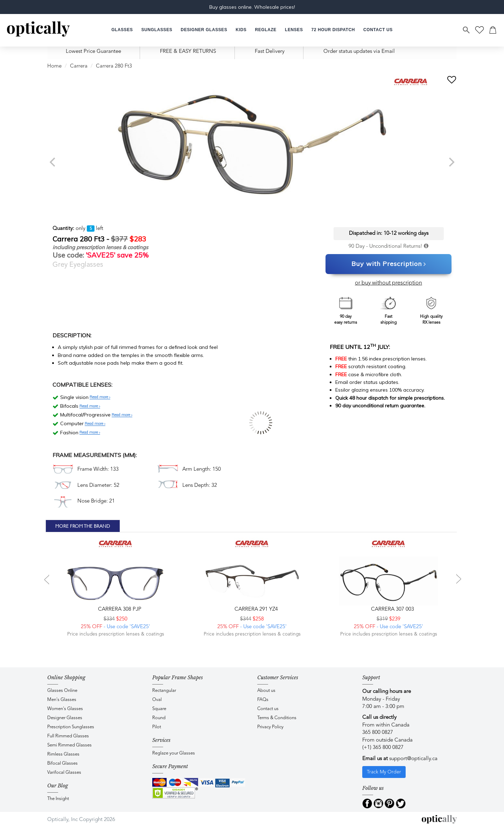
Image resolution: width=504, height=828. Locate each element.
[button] (241, 30)
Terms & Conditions (277, 718)
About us (266, 691)
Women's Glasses (65, 709)
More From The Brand (83, 526)
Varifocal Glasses (64, 773)
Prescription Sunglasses (71, 727)
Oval (157, 700)
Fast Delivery (270, 52)
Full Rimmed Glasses (68, 736)
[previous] (53, 162)
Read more (100, 397)
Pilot (157, 727)
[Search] (467, 30)
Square (159, 709)
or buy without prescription (388, 283)
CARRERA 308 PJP (119, 609)
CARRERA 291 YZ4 (255, 609)
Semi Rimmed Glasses (69, 745)
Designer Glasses (65, 718)
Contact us (268, 709)
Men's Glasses (62, 700)
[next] (451, 162)
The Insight (58, 799)
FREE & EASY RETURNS (188, 52)
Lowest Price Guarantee (93, 52)
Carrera (79, 66)
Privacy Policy (270, 727)
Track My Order (384, 772)
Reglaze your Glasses (174, 753)
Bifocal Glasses (62, 763)
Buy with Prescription (389, 264)
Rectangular (164, 691)
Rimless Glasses (63, 754)
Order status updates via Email (359, 52)
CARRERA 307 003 (392, 609)
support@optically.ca (413, 759)
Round (159, 718)
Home (54, 66)
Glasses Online (62, 691)
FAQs (263, 700)
